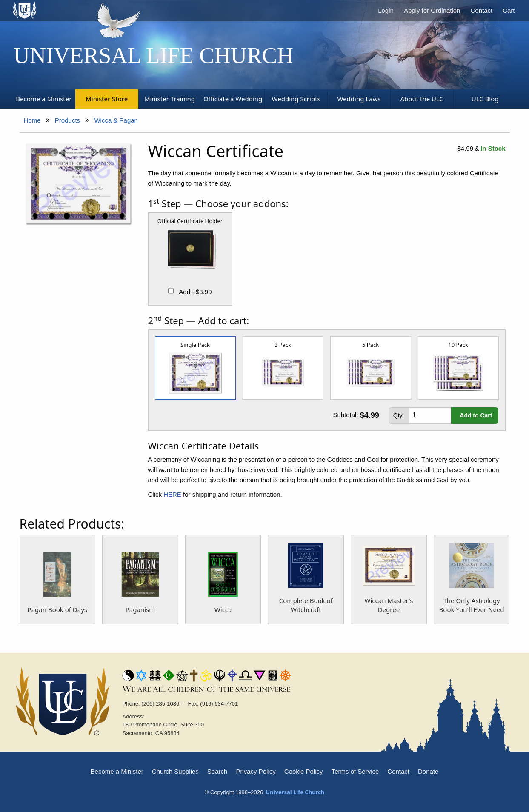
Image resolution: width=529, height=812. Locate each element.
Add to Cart (476, 415)
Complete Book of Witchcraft (306, 605)
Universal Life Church (154, 55)
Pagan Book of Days (57, 609)
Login (386, 10)
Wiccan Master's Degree (389, 605)
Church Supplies (175, 771)
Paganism (140, 609)
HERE (172, 494)
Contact (481, 10)
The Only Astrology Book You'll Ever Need (472, 605)
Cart (509, 10)
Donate (428, 771)
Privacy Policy (256, 771)
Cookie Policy (304, 771)
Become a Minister (117, 771)
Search (217, 771)
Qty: (399, 415)
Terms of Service (355, 771)
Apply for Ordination (432, 10)
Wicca (223, 609)
